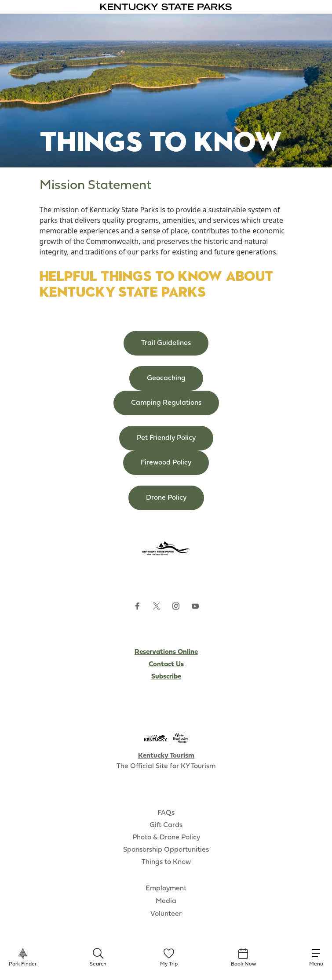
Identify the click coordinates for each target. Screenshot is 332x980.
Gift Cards (166, 825)
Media (166, 901)
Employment (166, 889)
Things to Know (166, 862)
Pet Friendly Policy (166, 438)
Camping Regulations (166, 403)
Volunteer (166, 914)
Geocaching (166, 378)
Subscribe (166, 677)
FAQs (166, 813)
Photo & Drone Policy (166, 838)
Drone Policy (166, 498)
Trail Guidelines (166, 343)
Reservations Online (166, 652)
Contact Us (166, 664)
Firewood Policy (166, 463)
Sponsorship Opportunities (166, 850)
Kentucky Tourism (166, 756)
